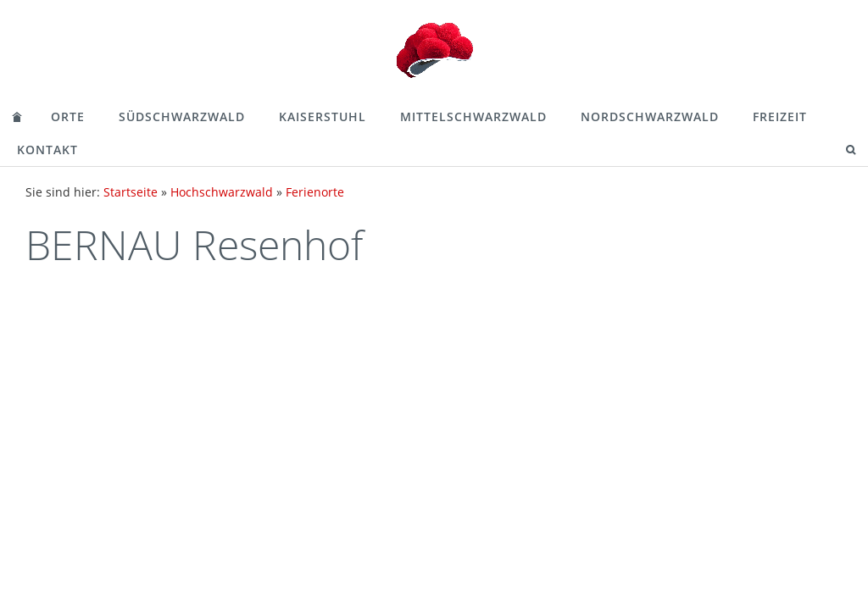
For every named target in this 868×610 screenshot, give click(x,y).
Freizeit (780, 116)
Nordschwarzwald (650, 116)
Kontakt (47, 150)
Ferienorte (315, 192)
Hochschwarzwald (222, 192)
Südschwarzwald (182, 116)
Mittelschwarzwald (473, 116)
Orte (68, 116)
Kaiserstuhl (323, 116)
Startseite (131, 192)
